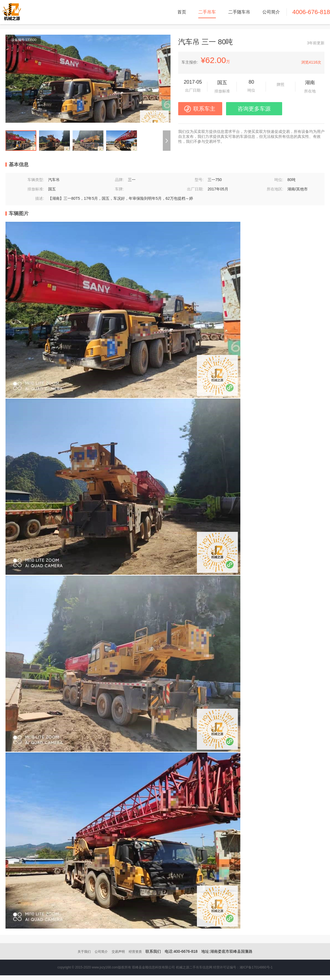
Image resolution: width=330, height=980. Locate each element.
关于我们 (84, 952)
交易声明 (118, 952)
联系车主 (204, 109)
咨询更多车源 (254, 109)
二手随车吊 (239, 12)
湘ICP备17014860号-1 (256, 967)
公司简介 (271, 12)
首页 (182, 12)
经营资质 (135, 952)
